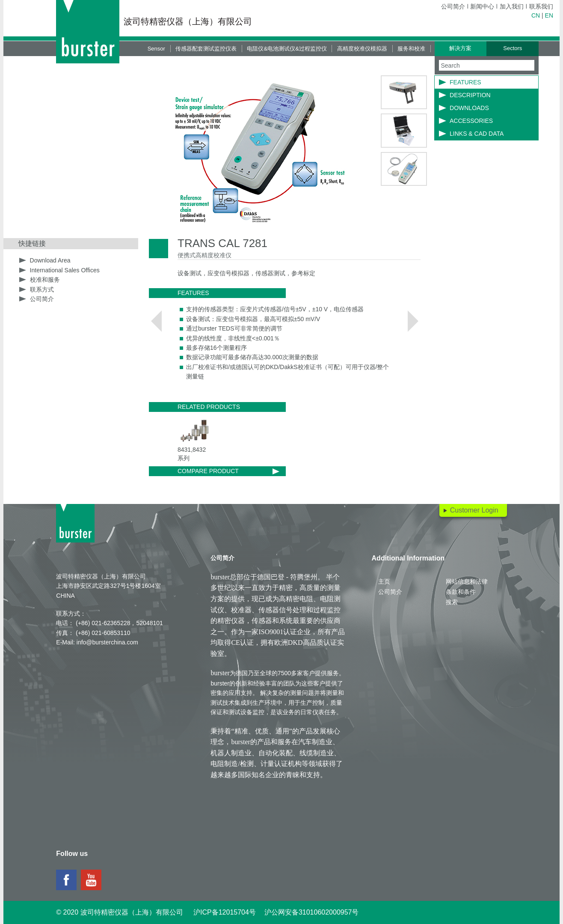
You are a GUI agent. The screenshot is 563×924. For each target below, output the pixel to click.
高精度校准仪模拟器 (362, 49)
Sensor (156, 49)
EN (549, 15)
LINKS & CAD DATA (477, 134)
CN (536, 15)
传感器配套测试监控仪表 (206, 49)
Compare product (208, 471)
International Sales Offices (65, 270)
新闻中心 (482, 6)
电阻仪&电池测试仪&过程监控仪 (287, 49)
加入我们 (512, 6)
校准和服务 (45, 280)
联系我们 (541, 6)
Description (470, 95)
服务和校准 (411, 49)
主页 (384, 581)
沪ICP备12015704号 (225, 912)
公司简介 (453, 6)
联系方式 (42, 289)
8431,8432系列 (192, 454)
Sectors (513, 48)
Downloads (469, 108)
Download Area (50, 260)
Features (465, 82)
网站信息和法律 (467, 581)
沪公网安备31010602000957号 (312, 912)
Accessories (471, 121)
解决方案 (460, 48)
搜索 (452, 602)
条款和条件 (461, 592)
